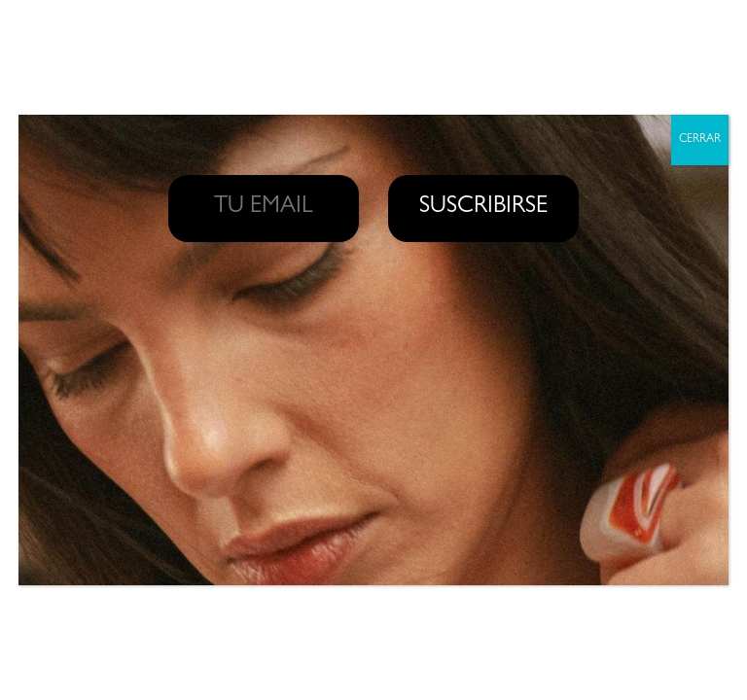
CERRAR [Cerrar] (700, 140)
